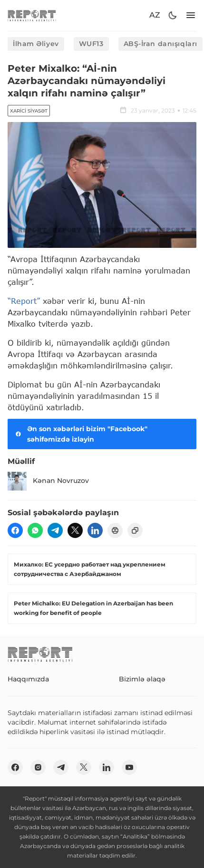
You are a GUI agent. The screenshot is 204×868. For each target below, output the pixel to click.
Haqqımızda (28, 679)
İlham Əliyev (36, 44)
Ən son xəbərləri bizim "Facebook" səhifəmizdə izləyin (80, 434)
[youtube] (129, 767)
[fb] (15, 530)
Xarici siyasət (29, 111)
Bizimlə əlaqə (142, 679)
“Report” (24, 301)
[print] (115, 530)
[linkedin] (95, 530)
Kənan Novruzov (48, 481)
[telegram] (55, 530)
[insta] (38, 767)
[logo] (32, 15)
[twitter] (75, 530)
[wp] (35, 530)
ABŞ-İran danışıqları (160, 44)
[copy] (135, 530)
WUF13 (91, 44)
